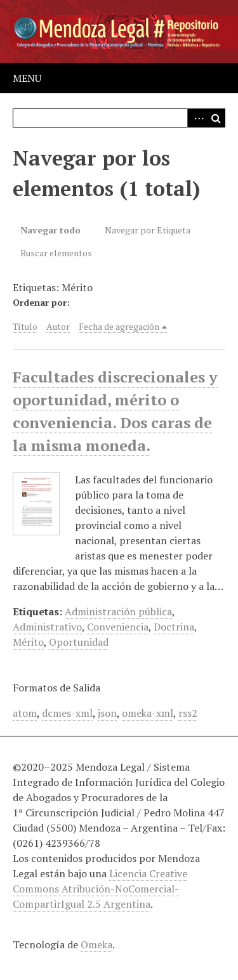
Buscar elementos (56, 253)
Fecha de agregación (119, 326)
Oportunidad (79, 642)
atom (25, 713)
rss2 (188, 713)
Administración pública (118, 611)
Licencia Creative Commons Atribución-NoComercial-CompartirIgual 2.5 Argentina (100, 889)
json (107, 713)
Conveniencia (118, 627)
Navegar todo (50, 230)
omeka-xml (148, 713)
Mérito (28, 642)
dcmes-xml (67, 713)
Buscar (216, 118)
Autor (58, 326)
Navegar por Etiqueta (148, 230)
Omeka (96, 944)
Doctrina (174, 627)
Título (25, 326)
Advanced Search (197, 118)
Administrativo (47, 627)
